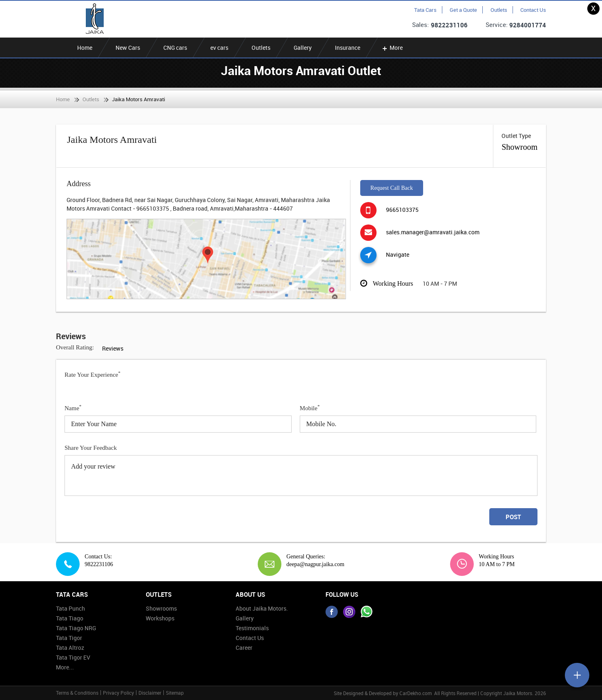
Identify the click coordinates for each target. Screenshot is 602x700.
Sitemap (175, 693)
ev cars (219, 48)
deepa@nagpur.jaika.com (312, 564)
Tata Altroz (70, 648)
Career (244, 648)
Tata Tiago (70, 618)
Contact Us (533, 10)
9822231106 (449, 25)
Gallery (303, 48)
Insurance (348, 48)
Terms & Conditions (77, 693)
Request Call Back (392, 188)
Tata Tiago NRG (76, 628)
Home (85, 48)
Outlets (499, 10)
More (392, 48)
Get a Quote (463, 10)
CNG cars (175, 48)
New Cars (128, 48)
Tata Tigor (69, 638)
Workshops (160, 618)
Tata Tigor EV (73, 657)
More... (65, 667)
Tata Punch (70, 608)
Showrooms (161, 608)
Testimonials (252, 628)
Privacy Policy (118, 693)
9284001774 (528, 25)
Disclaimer (150, 693)
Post (513, 517)
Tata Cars (425, 10)
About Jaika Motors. (262, 608)
